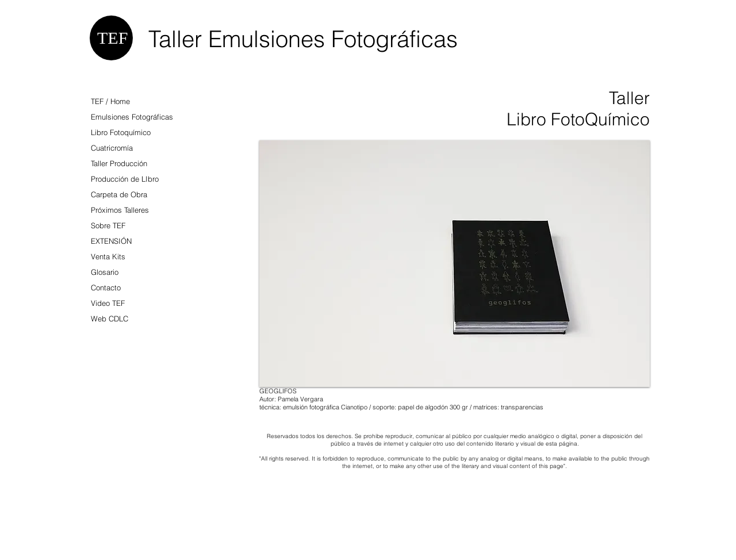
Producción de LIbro (125, 179)
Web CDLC (110, 319)
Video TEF (108, 303)
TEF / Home (110, 101)
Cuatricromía (112, 148)
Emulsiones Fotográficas (132, 117)
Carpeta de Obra (119, 194)
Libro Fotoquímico (121, 132)
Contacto (106, 287)
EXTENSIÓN (111, 241)
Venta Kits (108, 256)
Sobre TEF (108, 225)
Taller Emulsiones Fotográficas (303, 39)
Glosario (105, 272)
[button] (455, 264)
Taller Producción (119, 163)
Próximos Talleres (120, 210)
